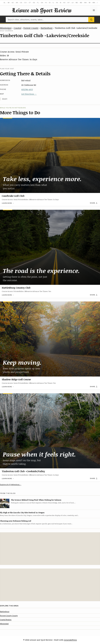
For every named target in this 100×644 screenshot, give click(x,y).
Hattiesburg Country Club (16, 288)
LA (73, 3)
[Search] (91, 20)
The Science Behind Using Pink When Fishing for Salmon (36, 500)
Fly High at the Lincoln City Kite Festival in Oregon (22, 512)
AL (5, 3)
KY (69, 3)
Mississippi (6, 28)
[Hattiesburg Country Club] (50, 247)
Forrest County (31, 28)
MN (94, 3)
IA (61, 3)
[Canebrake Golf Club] (50, 155)
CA (21, 3)
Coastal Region (6, 620)
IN (57, 3)
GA (42, 3)
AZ (13, 3)
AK (9, 3)
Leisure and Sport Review (42, 10)
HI (46, 3)
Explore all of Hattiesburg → (11, 485)
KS (64, 3)
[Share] (94, 203)
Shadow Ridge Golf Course (16, 379)
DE (34, 3)
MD (81, 3)
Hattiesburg (47, 28)
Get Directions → (29, 94)
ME (77, 3)
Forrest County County (9, 616)
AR (17, 3)
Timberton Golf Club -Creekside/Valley (23, 471)
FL (38, 3)
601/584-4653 (27, 89)
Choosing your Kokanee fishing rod (15, 521)
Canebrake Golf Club (13, 196)
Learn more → (8, 203)
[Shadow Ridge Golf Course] (50, 339)
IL (53, 3)
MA (86, 3)
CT (30, 3)
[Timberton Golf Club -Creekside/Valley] (50, 431)
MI (90, 3)
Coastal (17, 28)
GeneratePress (70, 640)
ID (50, 3)
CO (25, 3)
